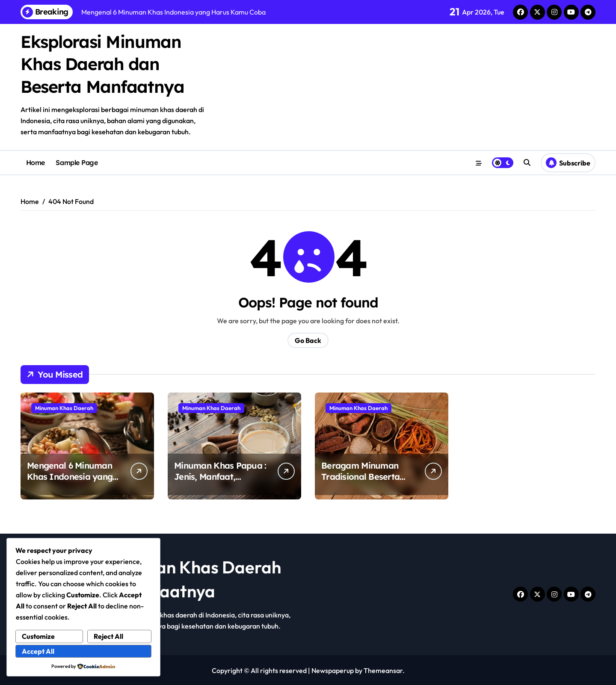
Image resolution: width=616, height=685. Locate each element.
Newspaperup (333, 670)
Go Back (308, 340)
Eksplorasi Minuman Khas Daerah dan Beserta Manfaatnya (103, 64)
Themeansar (383, 670)
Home (36, 162)
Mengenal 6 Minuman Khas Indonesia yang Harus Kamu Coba (70, 476)
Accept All (38, 651)
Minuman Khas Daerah (64, 407)
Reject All (108, 636)
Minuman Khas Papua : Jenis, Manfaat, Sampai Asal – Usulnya (220, 476)
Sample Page (77, 162)
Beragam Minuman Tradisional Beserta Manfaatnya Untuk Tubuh (360, 481)
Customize (38, 636)
